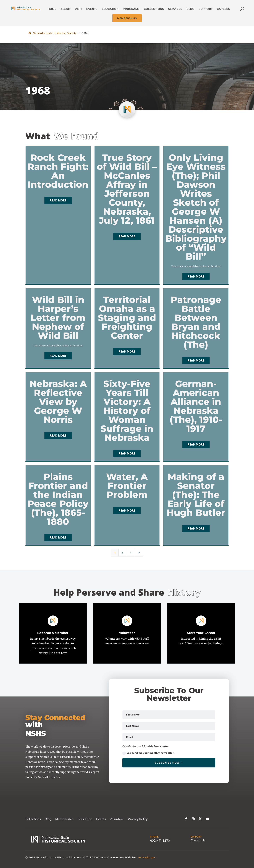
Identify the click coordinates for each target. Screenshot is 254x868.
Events (101, 819)
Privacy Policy (138, 819)
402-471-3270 (160, 841)
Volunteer (117, 819)
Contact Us (198, 840)
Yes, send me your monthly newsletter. (148, 753)
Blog (48, 819)
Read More (58, 200)
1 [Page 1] (115, 553)
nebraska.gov (147, 857)
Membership (64, 819)
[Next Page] (130, 553)
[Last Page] (139, 553)
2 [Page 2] (122, 553)
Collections (33, 819)
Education (85, 819)
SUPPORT (196, 837)
